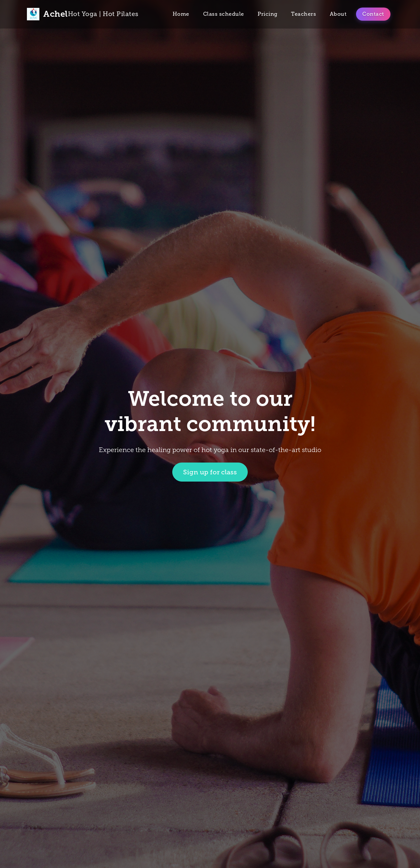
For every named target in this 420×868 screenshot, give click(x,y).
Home (181, 14)
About (338, 14)
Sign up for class (210, 472)
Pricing (268, 14)
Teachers (304, 14)
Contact (373, 14)
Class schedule (224, 14)
